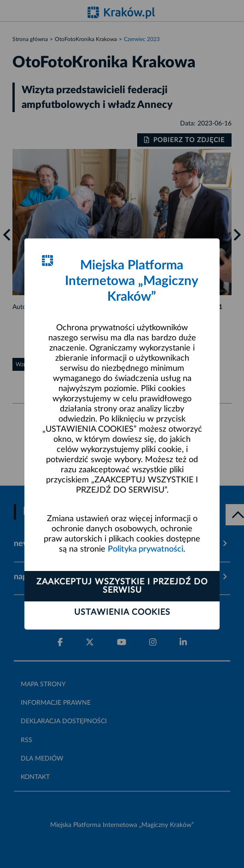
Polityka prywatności (145, 549)
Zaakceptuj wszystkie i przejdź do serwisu (122, 586)
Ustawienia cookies (122, 612)
